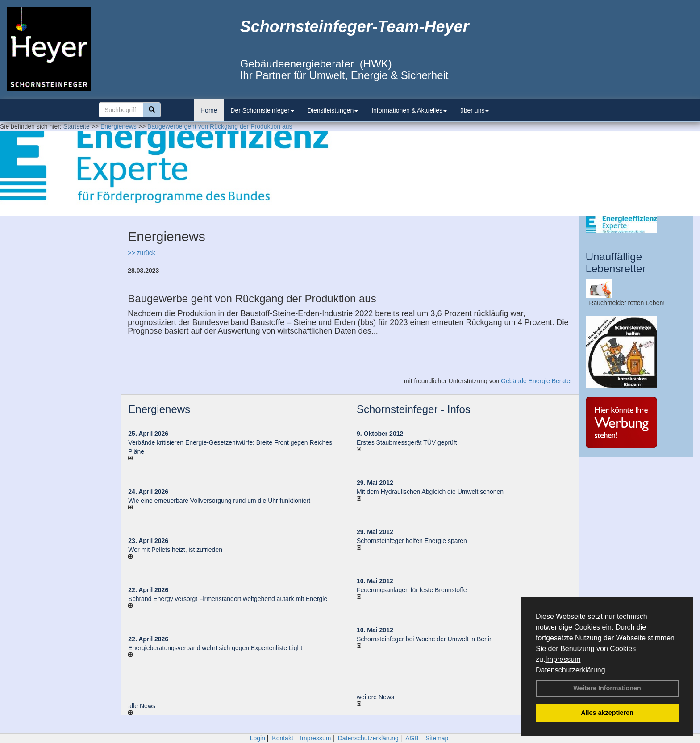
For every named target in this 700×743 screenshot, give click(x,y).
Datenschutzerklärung (571, 670)
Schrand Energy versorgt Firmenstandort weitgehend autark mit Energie (228, 599)
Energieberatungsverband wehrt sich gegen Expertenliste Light (215, 648)
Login (258, 738)
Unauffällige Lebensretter (616, 262)
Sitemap (437, 738)
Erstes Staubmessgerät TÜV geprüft (407, 442)
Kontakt (282, 738)
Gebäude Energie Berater (537, 381)
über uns (475, 110)
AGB (412, 738)
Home (209, 110)
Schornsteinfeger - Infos (414, 409)
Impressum (563, 659)
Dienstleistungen (333, 110)
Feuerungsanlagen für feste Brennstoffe (412, 590)
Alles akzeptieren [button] (607, 713)
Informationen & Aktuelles (409, 110)
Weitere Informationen (607, 688)
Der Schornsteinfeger (262, 110)
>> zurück (141, 253)
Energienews (159, 409)
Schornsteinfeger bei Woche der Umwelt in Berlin (425, 639)
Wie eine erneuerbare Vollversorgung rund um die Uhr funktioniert (219, 501)
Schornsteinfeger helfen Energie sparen (412, 541)
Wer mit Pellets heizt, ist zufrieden (175, 550)
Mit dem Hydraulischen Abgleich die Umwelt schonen (430, 492)
